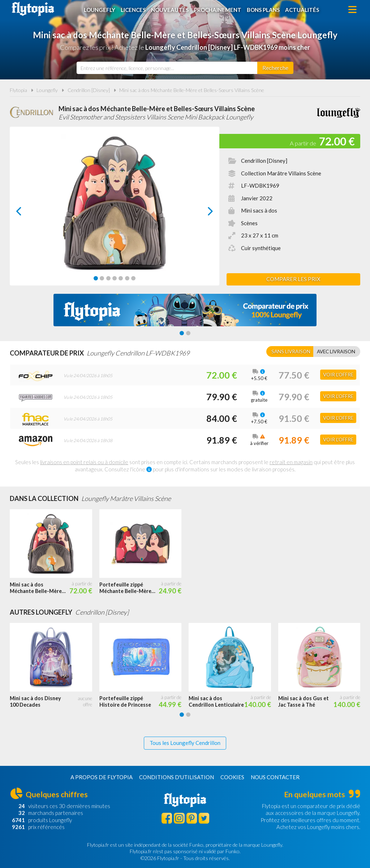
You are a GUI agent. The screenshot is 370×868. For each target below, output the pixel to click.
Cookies (232, 777)
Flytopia (33, 9)
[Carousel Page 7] (133, 278)
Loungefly (100, 10)
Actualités (302, 10)
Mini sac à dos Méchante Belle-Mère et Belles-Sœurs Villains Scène (192, 90)
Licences (133, 10)
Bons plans (263, 10)
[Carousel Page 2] (102, 278)
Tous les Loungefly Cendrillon (185, 743)
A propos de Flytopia (102, 777)
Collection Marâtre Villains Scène (281, 173)
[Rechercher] (275, 68)
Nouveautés (170, 10)
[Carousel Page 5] (121, 278)
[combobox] (167, 68)
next (202, 213)
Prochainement (218, 10)
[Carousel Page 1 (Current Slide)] (96, 278)
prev (27, 213)
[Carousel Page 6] (127, 278)
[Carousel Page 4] (115, 278)
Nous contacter (275, 777)
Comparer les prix (293, 279)
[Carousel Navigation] (115, 211)
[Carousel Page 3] (108, 278)
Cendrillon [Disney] (89, 90)
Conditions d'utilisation (177, 777)
